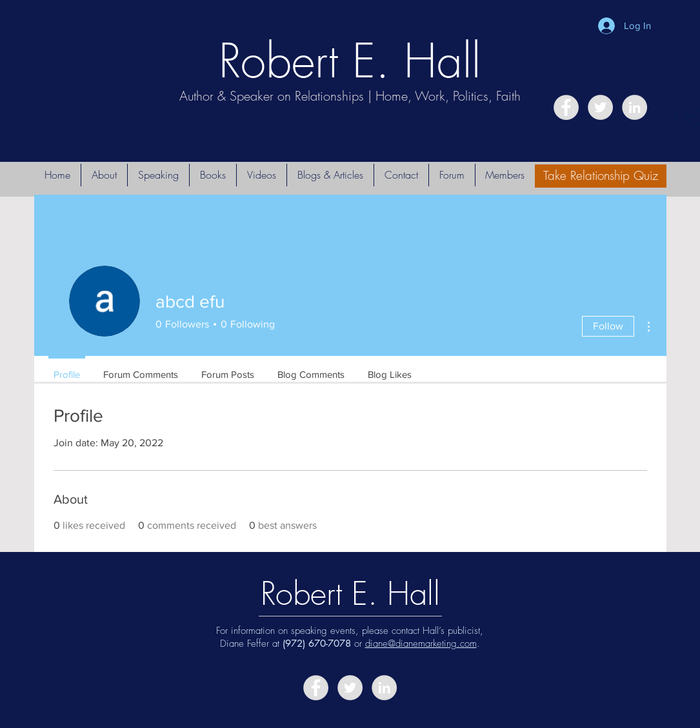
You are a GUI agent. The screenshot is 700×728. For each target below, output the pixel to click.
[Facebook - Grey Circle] (566, 107)
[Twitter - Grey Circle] (600, 107)
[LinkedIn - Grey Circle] (635, 107)
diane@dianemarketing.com (421, 644)
